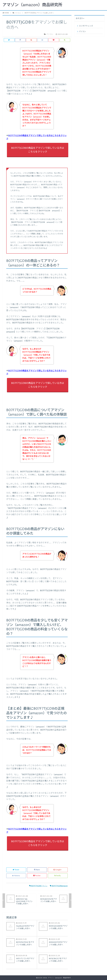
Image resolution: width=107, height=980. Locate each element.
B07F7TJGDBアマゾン (38, 886)
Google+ (58, 870)
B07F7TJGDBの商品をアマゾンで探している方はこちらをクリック (38, 150)
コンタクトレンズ (86, 26)
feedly (58, 876)
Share (37, 870)
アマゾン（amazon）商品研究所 (32, 5)
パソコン (82, 32)
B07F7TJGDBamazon (59, 886)
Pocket (37, 876)
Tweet (16, 870)
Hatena (16, 876)
